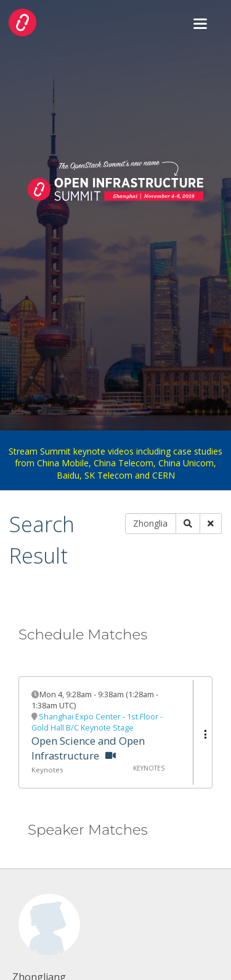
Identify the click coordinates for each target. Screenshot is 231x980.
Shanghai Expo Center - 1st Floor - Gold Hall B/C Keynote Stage (97, 722)
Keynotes (47, 770)
